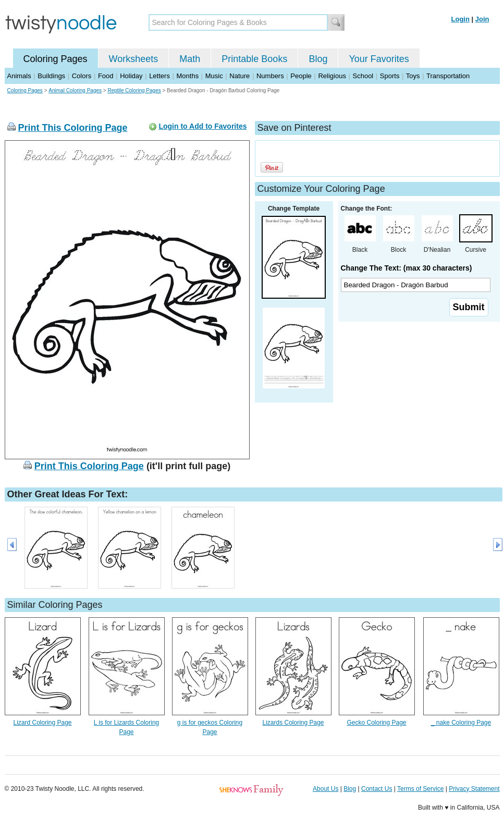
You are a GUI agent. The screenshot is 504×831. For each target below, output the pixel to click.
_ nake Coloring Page (461, 723)
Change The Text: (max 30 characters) (407, 268)
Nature (239, 76)
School (363, 76)
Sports (390, 76)
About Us (325, 789)
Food (106, 76)
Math (190, 59)
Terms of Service (420, 789)
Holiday (131, 76)
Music (214, 76)
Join (482, 19)
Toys (413, 76)
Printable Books (254, 59)
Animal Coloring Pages (75, 90)
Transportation (448, 76)
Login (460, 19)
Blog (318, 59)
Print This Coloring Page (73, 128)
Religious (332, 76)
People (301, 76)
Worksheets (134, 59)
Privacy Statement (474, 789)
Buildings (51, 76)
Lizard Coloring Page (42, 723)
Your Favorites (379, 59)
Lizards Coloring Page (293, 723)
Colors (82, 76)
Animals (19, 76)
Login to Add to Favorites (202, 126)
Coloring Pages (56, 59)
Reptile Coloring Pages (134, 90)
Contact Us (377, 789)
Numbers (270, 76)
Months (188, 76)
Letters (159, 76)
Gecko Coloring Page (376, 723)
